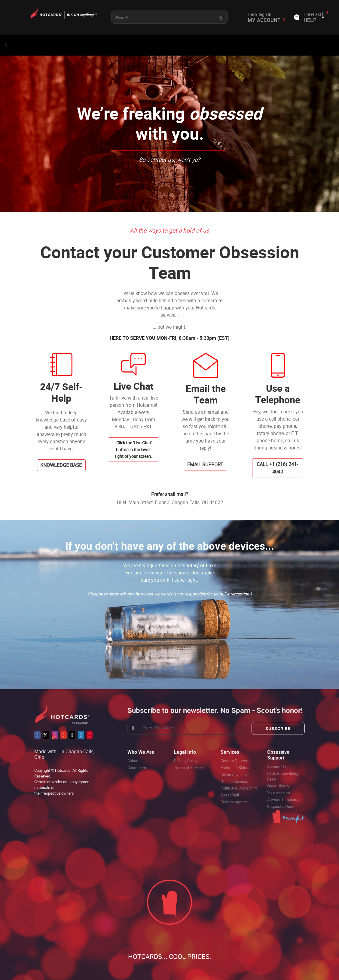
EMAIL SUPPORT (205, 464)
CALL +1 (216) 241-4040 (277, 468)
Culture (133, 761)
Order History (278, 786)
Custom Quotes (234, 761)
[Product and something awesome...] (169, 17)
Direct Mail (230, 795)
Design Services (234, 781)
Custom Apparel (234, 802)
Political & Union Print (239, 788)
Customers (137, 768)
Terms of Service (188, 768)
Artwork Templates (283, 799)
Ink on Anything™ (235, 775)
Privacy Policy (186, 761)
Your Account (279, 793)
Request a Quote (281, 806)
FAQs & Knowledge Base (283, 776)
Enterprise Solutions (238, 768)
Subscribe (278, 728)
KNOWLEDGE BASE (61, 465)
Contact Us (276, 767)
